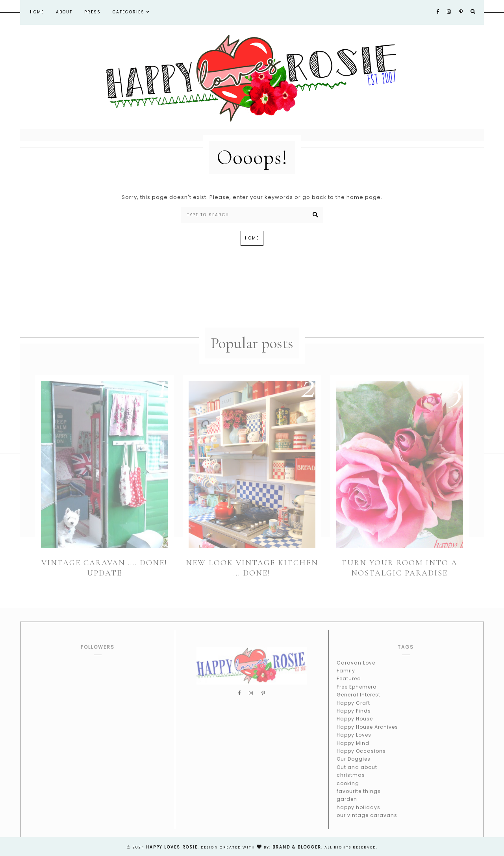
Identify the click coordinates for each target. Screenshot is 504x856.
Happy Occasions (361, 758)
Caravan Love (356, 669)
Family (346, 677)
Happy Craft (353, 709)
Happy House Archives (367, 734)
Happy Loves (354, 742)
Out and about (357, 774)
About (64, 12)
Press (93, 12)
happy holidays (359, 814)
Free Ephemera (357, 694)
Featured (349, 685)
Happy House (355, 725)
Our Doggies (354, 766)
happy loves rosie (172, 847)
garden (347, 806)
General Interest (359, 701)
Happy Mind (353, 749)
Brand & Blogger (297, 847)
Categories (131, 12)
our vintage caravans (367, 822)
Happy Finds (354, 718)
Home (37, 12)
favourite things (359, 798)
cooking (348, 790)
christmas (351, 782)
